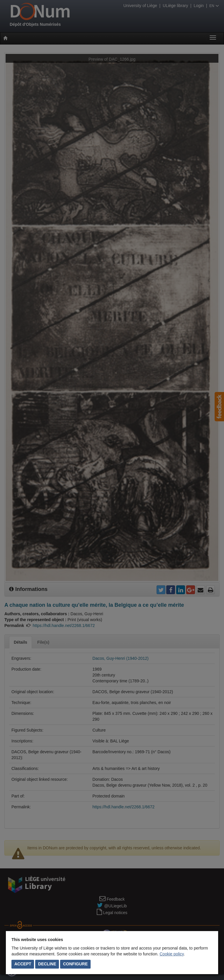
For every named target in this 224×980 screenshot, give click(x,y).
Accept (23, 964)
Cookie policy (172, 954)
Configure (75, 964)
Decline (47, 964)
